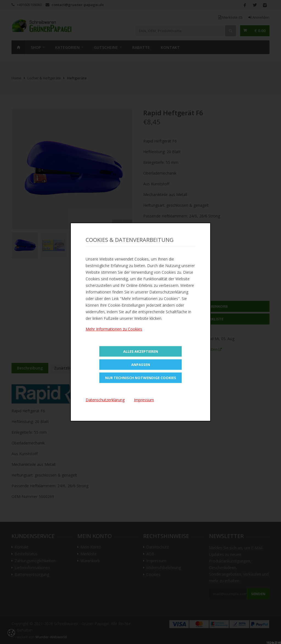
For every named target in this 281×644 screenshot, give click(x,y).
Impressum (144, 400)
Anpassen (141, 365)
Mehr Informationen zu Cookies (114, 329)
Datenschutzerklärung (105, 400)
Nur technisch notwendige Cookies (141, 378)
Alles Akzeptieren (141, 351)
